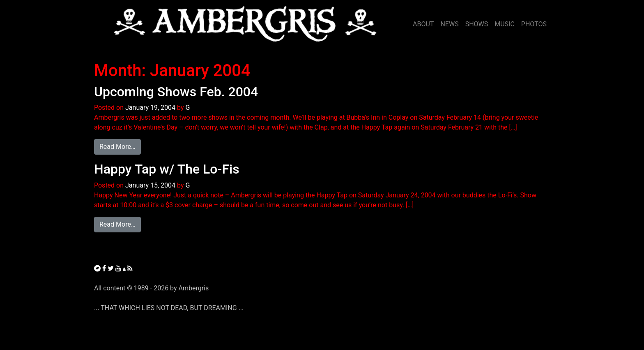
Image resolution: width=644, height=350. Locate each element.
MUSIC (505, 24)
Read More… (120, 146)
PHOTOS (534, 24)
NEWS (449, 24)
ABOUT (423, 24)
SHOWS (477, 24)
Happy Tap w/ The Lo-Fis (167, 169)
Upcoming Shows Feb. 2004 (176, 92)
